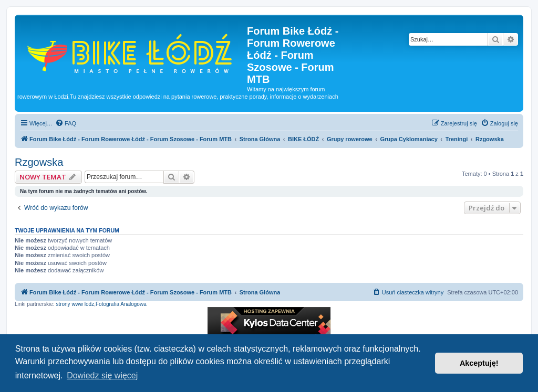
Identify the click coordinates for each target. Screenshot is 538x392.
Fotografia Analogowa (121, 304)
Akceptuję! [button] (479, 363)
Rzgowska (39, 162)
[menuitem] (66, 123)
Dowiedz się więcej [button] (102, 375)
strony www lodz (75, 304)
